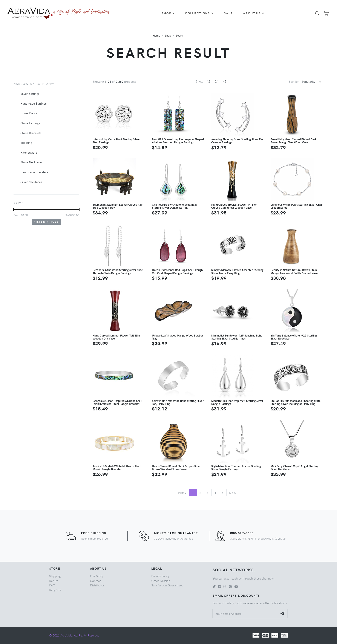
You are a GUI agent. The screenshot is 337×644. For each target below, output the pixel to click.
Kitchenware (29, 152)
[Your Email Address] (245, 614)
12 (208, 81)
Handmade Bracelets (34, 172)
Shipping (55, 576)
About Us (254, 13)
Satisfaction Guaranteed (167, 585)
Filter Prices (46, 222)
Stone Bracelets (31, 133)
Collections (199, 13)
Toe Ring (26, 142)
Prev (182, 493)
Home (156, 35)
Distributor (97, 585)
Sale (228, 13)
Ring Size (55, 590)
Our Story (97, 576)
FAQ (52, 585)
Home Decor (29, 113)
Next (234, 493)
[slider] (14, 210)
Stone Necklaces (31, 162)
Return (54, 581)
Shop (168, 13)
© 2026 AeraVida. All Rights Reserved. (75, 635)
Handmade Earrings (33, 103)
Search (180, 35)
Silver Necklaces (31, 182)
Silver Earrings (30, 93)
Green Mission (161, 581)
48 (225, 81)
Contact (95, 581)
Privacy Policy (160, 576)
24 (217, 81)
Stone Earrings (30, 123)
